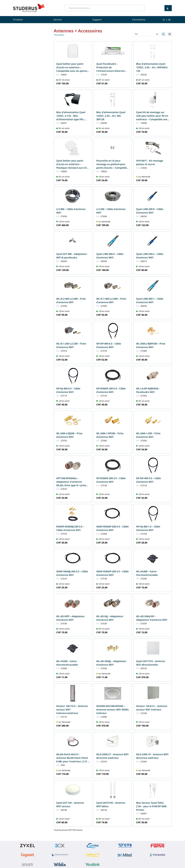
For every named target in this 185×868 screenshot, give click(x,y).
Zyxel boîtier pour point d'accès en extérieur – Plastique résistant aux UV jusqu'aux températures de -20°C (72, 168)
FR (169, 20)
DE (164, 20)
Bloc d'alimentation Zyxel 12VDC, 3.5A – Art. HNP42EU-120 (152, 67)
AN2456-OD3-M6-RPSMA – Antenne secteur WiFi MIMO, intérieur (113, 710)
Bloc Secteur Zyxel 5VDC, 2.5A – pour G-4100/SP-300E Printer (151, 806)
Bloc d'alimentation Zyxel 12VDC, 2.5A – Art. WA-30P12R (111, 116)
